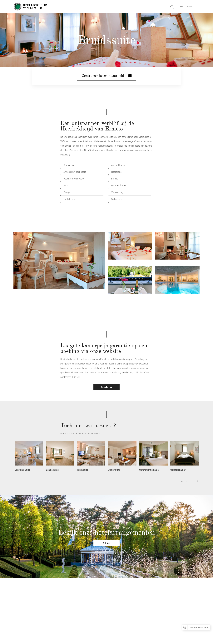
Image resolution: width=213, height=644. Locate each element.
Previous (188, 481)
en (181, 7)
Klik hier (107, 543)
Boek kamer (107, 387)
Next (195, 481)
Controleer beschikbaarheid (107, 76)
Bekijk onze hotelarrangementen (107, 532)
